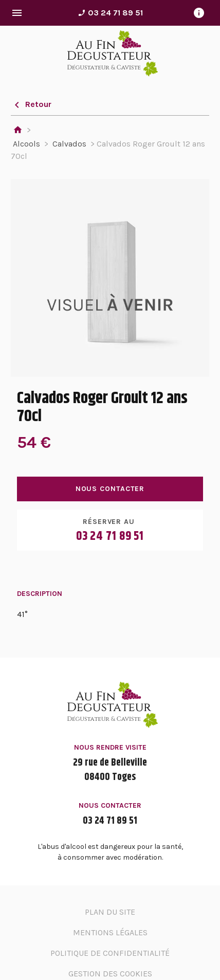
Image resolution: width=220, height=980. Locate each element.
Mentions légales (110, 932)
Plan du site (110, 912)
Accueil (18, 130)
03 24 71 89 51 (110, 13)
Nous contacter (110, 489)
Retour (31, 104)
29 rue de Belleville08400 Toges (110, 770)
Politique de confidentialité (110, 953)
